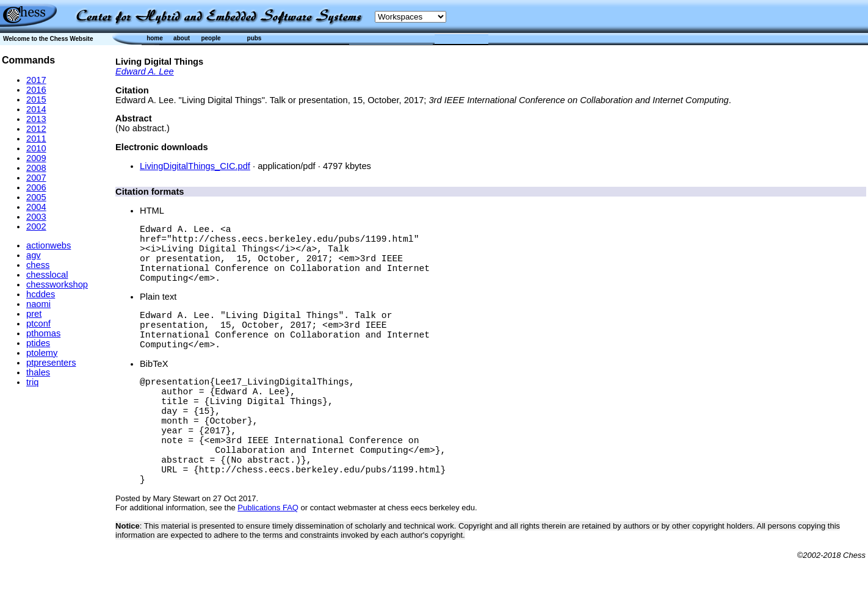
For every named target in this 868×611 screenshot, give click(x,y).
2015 (36, 99)
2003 (36, 217)
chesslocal (47, 275)
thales (38, 372)
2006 (36, 187)
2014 (36, 109)
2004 (36, 207)
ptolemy (42, 353)
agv (34, 255)
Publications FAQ (268, 559)
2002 (36, 226)
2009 (36, 158)
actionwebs (49, 245)
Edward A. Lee (145, 71)
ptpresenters (51, 363)
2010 (36, 148)
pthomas (43, 333)
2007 (36, 178)
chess (38, 265)
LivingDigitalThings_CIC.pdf (195, 166)
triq (32, 382)
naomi (38, 304)
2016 (36, 90)
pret (34, 314)
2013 (36, 119)
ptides (38, 343)
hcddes (41, 294)
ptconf (38, 324)
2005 (36, 197)
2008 (36, 168)
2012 (36, 129)
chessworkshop (57, 284)
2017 (36, 80)
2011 (36, 139)
